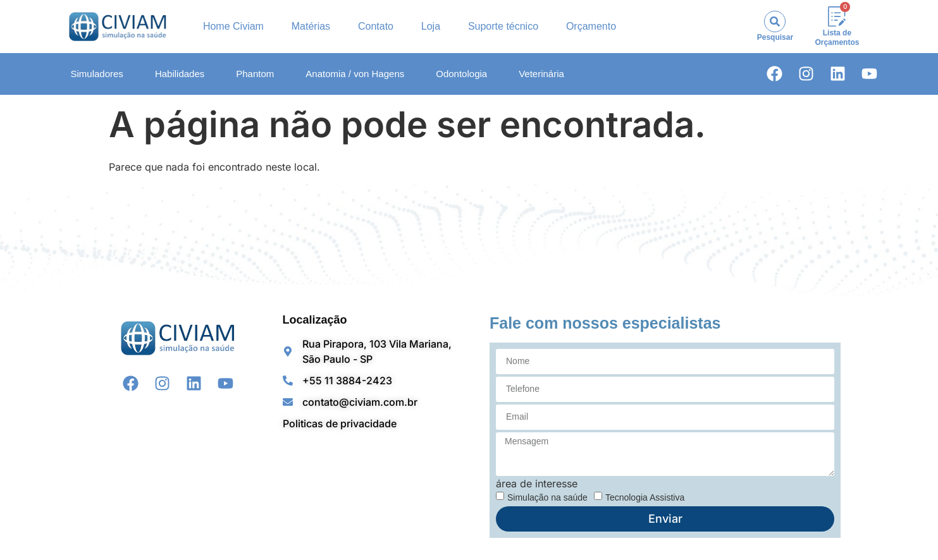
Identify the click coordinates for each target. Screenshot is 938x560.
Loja (431, 26)
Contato (376, 26)
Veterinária (541, 74)
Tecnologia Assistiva (645, 497)
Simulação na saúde (547, 497)
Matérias (311, 26)
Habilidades (180, 74)
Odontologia (461, 74)
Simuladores (97, 74)
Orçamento (591, 26)
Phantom (255, 74)
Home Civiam (233, 26)
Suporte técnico (503, 26)
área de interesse (537, 484)
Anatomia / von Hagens (355, 74)
